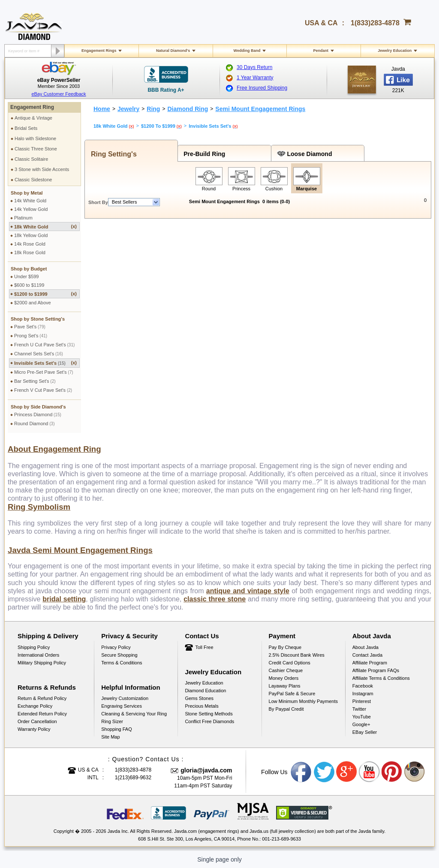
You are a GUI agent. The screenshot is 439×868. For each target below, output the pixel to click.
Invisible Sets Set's (45, 363)
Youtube (370, 772)
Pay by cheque (285, 647)
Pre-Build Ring (203, 154)
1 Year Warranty (255, 78)
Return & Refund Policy (42, 698)
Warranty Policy (34, 729)
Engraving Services (122, 706)
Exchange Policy (35, 706)
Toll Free (204, 647)
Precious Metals (201, 706)
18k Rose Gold (30, 252)
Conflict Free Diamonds (209, 721)
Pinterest (362, 701)
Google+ (361, 724)
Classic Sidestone (33, 180)
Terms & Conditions (122, 663)
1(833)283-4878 (375, 23)
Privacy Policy (116, 647)
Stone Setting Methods (209, 714)
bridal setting (64, 599)
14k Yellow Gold (31, 209)
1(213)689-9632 (133, 778)
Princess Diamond (38, 414)
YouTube (362, 717)
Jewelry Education (395, 51)
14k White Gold (30, 201)
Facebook (363, 686)
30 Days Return (254, 67)
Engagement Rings (99, 51)
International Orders (38, 655)
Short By (98, 202)
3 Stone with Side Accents (42, 169)
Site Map (110, 737)
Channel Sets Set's (39, 354)
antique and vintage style (248, 591)
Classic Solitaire (31, 159)
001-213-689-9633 (281, 839)
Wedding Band (247, 51)
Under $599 (27, 276)
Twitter (359, 709)
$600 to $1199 (29, 285)
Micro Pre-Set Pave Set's (44, 372)
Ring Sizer (112, 721)
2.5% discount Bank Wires (297, 655)
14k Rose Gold (30, 244)
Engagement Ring (32, 107)
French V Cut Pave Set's (43, 390)
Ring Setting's (112, 154)
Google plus (347, 772)
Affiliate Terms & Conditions (381, 678)
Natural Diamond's (173, 51)
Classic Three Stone (36, 149)
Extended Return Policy (42, 714)
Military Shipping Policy (42, 663)
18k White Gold (45, 227)
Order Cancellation (37, 721)
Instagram (363, 694)
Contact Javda (367, 655)
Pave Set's (30, 327)
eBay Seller (365, 732)
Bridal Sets (26, 128)
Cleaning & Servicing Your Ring (134, 714)
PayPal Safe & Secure (292, 694)
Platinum (23, 218)
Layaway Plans (285, 686)
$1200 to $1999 (45, 294)
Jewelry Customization (125, 698)
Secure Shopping (119, 655)
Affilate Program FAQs (376, 670)
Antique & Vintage (33, 118)
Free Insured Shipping (262, 88)
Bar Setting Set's (35, 381)
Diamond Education (205, 691)
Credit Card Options (290, 663)
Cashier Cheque (286, 670)
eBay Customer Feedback (59, 94)
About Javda (365, 647)
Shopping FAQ (117, 729)
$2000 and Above (33, 303)
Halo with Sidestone (35, 138)
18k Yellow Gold (31, 235)
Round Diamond (35, 423)
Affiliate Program (370, 663)
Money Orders (284, 678)
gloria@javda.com (206, 770)
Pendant (321, 51)
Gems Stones (199, 698)
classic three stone (215, 599)
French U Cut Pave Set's (44, 345)
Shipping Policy (34, 647)
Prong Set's (31, 336)
